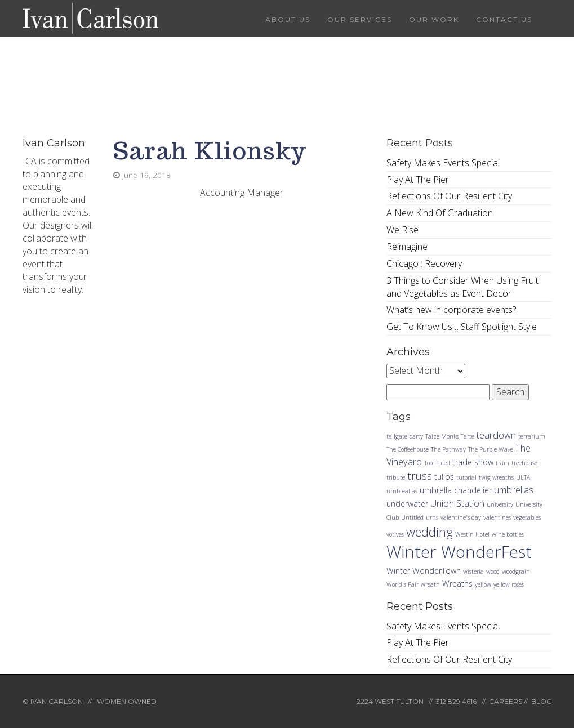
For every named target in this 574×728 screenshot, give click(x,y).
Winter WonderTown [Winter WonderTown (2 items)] (424, 571)
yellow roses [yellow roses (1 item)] (509, 584)
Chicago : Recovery (424, 263)
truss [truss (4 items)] (420, 475)
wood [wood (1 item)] (493, 571)
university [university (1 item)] (500, 504)
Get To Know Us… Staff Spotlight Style (462, 327)
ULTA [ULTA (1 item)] (523, 477)
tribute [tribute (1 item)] (396, 477)
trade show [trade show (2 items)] (473, 462)
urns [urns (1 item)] (432, 517)
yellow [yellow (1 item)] (483, 584)
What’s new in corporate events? (451, 310)
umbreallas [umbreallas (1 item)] (402, 491)
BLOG (542, 701)
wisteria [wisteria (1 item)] (473, 571)
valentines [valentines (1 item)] (497, 517)
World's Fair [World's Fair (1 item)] (402, 584)
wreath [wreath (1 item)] (430, 584)
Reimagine (407, 247)
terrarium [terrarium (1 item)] (532, 436)
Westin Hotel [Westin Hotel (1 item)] (472, 534)
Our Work (434, 19)
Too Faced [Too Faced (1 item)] (437, 463)
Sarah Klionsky (210, 151)
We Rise (402, 230)
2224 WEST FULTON (390, 701)
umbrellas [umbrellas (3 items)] (514, 490)
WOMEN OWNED (127, 701)
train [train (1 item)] (502, 463)
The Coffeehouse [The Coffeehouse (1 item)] (408, 449)
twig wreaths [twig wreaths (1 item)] (496, 477)
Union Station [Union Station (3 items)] (457, 503)
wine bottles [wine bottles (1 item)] (508, 534)
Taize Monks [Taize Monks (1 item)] (442, 436)
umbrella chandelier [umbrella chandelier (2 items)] (456, 490)
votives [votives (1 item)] (395, 534)
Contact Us (504, 19)
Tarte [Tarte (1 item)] (468, 436)
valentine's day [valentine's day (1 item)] (461, 517)
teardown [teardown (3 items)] (496, 435)
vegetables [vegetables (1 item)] (527, 517)
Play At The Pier (418, 180)
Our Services (360, 19)
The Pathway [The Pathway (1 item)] (448, 449)
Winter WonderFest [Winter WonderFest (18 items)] (459, 552)
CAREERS (506, 701)
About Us (288, 19)
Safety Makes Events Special (443, 163)
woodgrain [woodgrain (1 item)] (516, 571)
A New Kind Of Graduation (440, 213)
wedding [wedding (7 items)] (430, 532)
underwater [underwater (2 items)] (407, 504)
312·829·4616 (456, 701)
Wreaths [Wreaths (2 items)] (457, 584)
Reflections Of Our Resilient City (449, 196)
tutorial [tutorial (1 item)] (466, 477)
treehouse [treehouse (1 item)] (524, 463)
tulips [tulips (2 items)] (444, 477)
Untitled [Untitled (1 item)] (412, 517)
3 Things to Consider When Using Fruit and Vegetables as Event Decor (462, 287)
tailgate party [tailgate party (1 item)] (405, 436)
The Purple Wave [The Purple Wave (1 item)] (491, 449)
